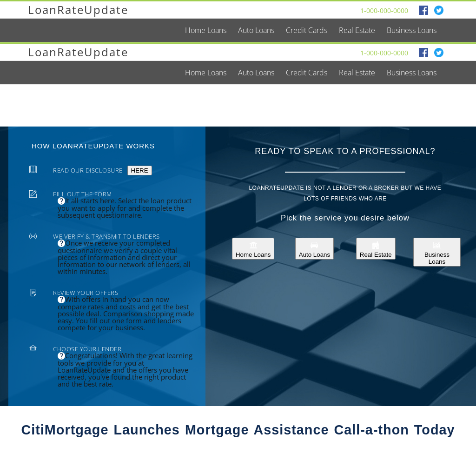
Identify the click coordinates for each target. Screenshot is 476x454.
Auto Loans (314, 249)
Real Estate (376, 249)
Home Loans (253, 249)
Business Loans (437, 252)
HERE (140, 170)
